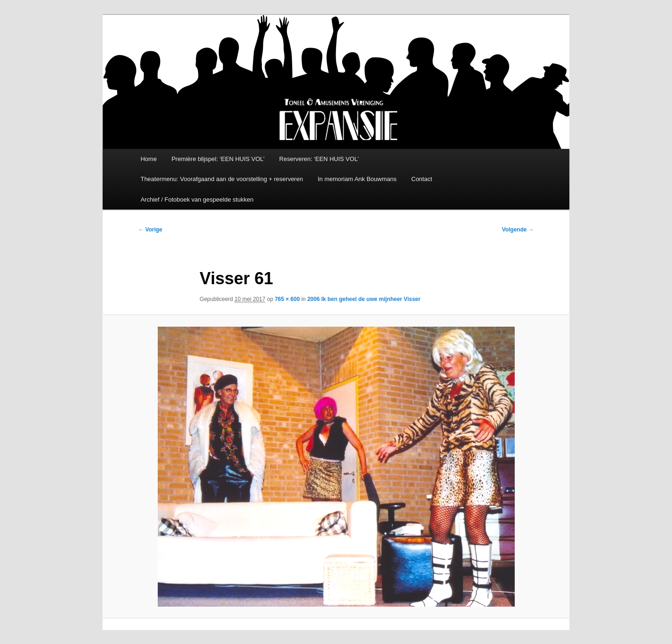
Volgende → (518, 230)
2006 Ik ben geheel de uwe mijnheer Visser (364, 299)
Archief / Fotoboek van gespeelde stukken (197, 199)
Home (149, 159)
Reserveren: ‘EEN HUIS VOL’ (319, 159)
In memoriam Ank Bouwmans (357, 179)
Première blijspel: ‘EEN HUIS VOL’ (218, 159)
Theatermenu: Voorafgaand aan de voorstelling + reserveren (222, 179)
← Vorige (150, 230)
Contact (422, 179)
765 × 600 (287, 299)
